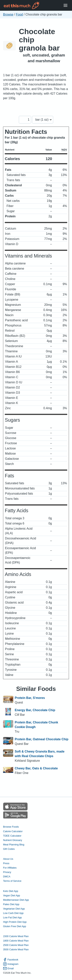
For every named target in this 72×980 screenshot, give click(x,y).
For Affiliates (10, 868)
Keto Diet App (11, 891)
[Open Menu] (65, 5)
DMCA (7, 877)
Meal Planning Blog (14, 845)
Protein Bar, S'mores (30, 698)
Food (19, 14)
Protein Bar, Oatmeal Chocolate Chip (42, 739)
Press (6, 863)
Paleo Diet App (11, 904)
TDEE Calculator (12, 836)
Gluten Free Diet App (15, 926)
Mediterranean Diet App (16, 900)
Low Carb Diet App (13, 913)
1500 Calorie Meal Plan (16, 936)
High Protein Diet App (15, 922)
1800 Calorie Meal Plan (16, 941)
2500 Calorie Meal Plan (16, 945)
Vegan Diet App (12, 895)
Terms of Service (12, 881)
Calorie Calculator (13, 831)
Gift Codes (9, 849)
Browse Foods (11, 827)
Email (8, 968)
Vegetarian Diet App (14, 909)
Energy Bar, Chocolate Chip (35, 710)
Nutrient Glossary (13, 840)
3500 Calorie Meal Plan (16, 949)
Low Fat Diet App (12, 917)
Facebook (11, 960)
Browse (8, 14)
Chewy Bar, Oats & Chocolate (36, 768)
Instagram (11, 964)
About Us (8, 859)
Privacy (7, 872)
